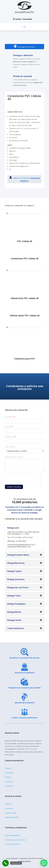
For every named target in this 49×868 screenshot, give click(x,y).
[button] (44, 863)
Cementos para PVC (25, 359)
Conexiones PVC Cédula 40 (24, 258)
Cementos (9, 782)
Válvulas (8, 777)
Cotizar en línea (11, 813)
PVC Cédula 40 (25, 241)
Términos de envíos (12, 844)
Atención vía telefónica (25, 673)
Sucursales (9, 808)
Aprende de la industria (25, 703)
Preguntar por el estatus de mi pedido (25, 688)
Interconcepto (26, 861)
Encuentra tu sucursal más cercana (24, 658)
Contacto (8, 804)
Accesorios (9, 786)
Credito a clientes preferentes (24, 718)
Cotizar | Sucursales (24, 19)
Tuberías (8, 768)
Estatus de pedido (12, 817)
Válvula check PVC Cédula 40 (25, 315)
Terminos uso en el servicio (15, 840)
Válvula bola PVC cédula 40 (24, 298)
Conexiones (9, 773)
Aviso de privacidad (12, 835)
